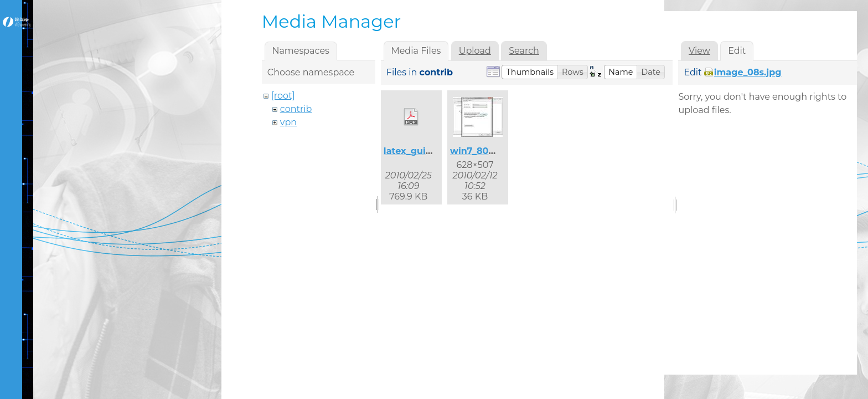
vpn (288, 122)
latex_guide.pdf (420, 151)
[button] (530, 72)
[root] (283, 96)
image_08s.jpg (748, 72)
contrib (296, 109)
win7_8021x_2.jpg (490, 151)
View (699, 51)
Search (524, 51)
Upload (475, 51)
